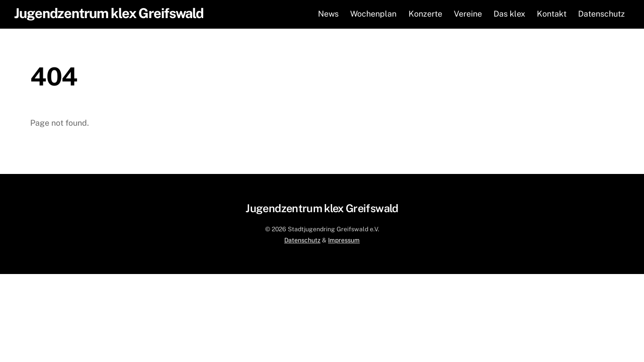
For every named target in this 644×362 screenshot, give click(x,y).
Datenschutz (601, 14)
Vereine (468, 14)
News (328, 14)
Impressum (344, 240)
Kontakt (552, 14)
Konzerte (425, 14)
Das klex (509, 14)
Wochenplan (373, 14)
